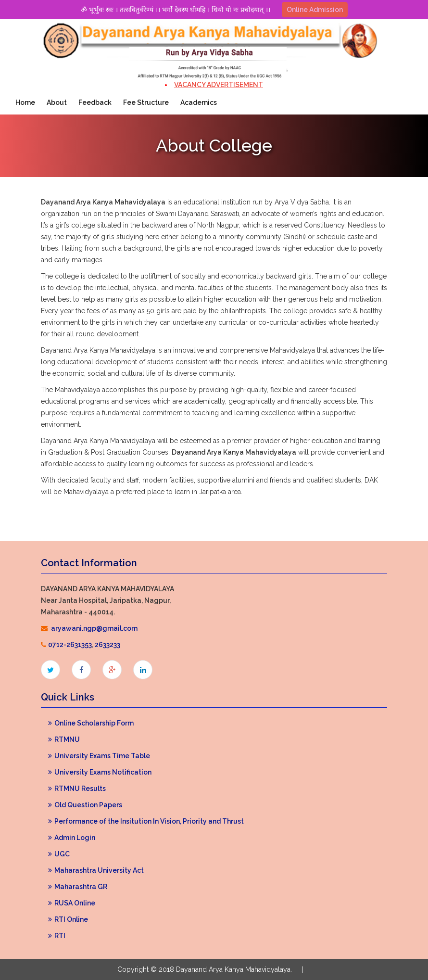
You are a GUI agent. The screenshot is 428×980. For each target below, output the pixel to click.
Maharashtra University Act (96, 870)
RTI (57, 936)
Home (25, 102)
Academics (199, 102)
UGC (59, 854)
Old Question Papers (85, 805)
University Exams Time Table (99, 756)
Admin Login (72, 838)
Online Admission (315, 10)
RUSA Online (72, 903)
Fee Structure (146, 102)
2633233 (107, 645)
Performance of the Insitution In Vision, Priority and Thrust (146, 821)
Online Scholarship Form (91, 723)
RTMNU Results (77, 789)
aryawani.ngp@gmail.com (94, 628)
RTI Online (68, 919)
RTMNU (64, 739)
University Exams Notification (100, 772)
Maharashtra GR (78, 887)
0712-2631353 (70, 645)
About (57, 102)
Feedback (95, 102)
